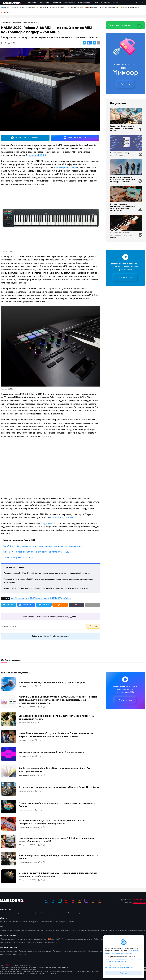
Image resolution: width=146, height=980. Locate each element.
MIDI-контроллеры (40, 598)
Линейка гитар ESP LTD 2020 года (19, 558)
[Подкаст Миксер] (86, 901)
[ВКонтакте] (53, 901)
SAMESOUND (18, 966)
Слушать (125, 84)
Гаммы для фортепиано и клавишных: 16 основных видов (122, 128)
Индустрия (22, 723)
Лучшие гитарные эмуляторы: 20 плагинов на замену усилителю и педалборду (123, 207)
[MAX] (60, 901)
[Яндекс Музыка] (80, 901)
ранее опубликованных (66, 168)
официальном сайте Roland (63, 518)
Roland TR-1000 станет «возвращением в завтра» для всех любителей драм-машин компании (46, 588)
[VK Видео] (73, 901)
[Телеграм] (46, 901)
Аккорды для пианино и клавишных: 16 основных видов (122, 235)
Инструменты (6, 23)
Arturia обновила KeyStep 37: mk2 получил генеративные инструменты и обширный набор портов (47, 573)
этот (64, 967)
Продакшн (22, 686)
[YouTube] (66, 901)
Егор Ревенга (28, 23)
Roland (68, 598)
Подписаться (125, 278)
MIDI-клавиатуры (21, 598)
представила (47, 523)
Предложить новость (119, 25)
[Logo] (12, 3)
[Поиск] (141, 3)
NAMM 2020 (57, 598)
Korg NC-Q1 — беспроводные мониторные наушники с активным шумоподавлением (43, 546)
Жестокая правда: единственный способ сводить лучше (52, 752)
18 (39, 810)
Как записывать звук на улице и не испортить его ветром (52, 682)
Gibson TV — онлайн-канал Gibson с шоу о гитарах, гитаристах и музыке (38, 552)
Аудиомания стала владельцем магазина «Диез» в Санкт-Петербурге (59, 787)
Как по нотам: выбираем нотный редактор (122, 154)
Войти (93, 626)
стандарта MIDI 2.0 (37, 155)
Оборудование (17, 23)
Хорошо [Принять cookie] (124, 973)
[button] (84, 43)
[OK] (93, 901)
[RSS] (100, 901)
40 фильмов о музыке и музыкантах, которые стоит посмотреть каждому (123, 180)
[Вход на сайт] (137, 3)
